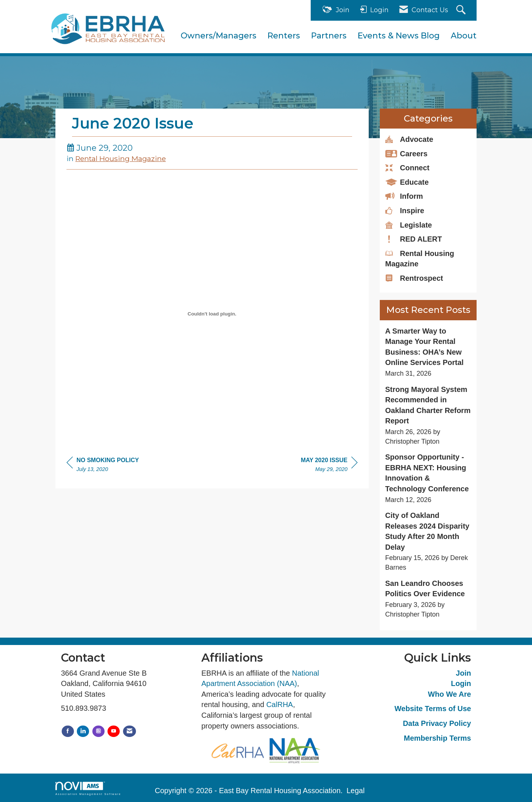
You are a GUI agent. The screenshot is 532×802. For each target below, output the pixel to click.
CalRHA (280, 704)
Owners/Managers (219, 36)
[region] (329, 466)
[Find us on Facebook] (68, 731)
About (464, 36)
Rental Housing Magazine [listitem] (420, 258)
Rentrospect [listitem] (414, 278)
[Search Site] (462, 11)
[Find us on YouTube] (114, 731)
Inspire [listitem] (405, 210)
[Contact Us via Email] (129, 731)
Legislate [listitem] (409, 225)
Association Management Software (88, 789)
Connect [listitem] (407, 167)
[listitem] (428, 352)
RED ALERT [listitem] (414, 239)
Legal (356, 791)
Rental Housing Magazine (121, 158)
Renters (284, 36)
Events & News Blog (399, 36)
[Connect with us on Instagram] (98, 731)
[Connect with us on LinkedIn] (83, 731)
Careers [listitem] (407, 153)
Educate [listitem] (407, 182)
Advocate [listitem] (409, 139)
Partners (329, 36)
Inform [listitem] (404, 196)
